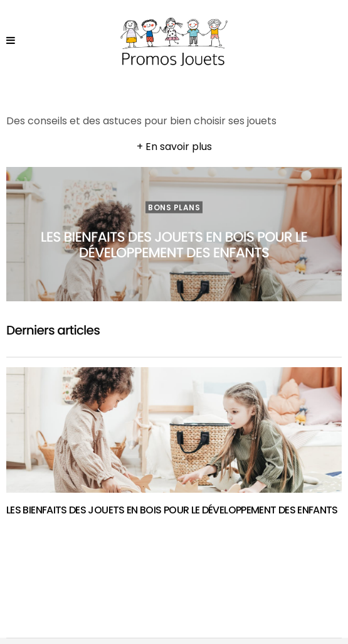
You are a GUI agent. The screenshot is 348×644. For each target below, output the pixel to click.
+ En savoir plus (174, 147)
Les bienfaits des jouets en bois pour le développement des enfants (174, 244)
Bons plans (174, 207)
